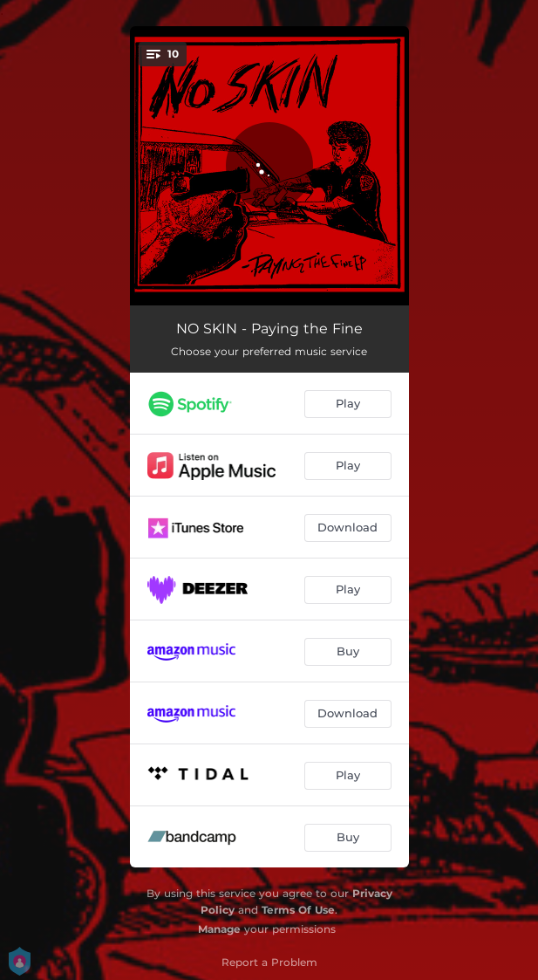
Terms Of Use (298, 910)
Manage (219, 929)
